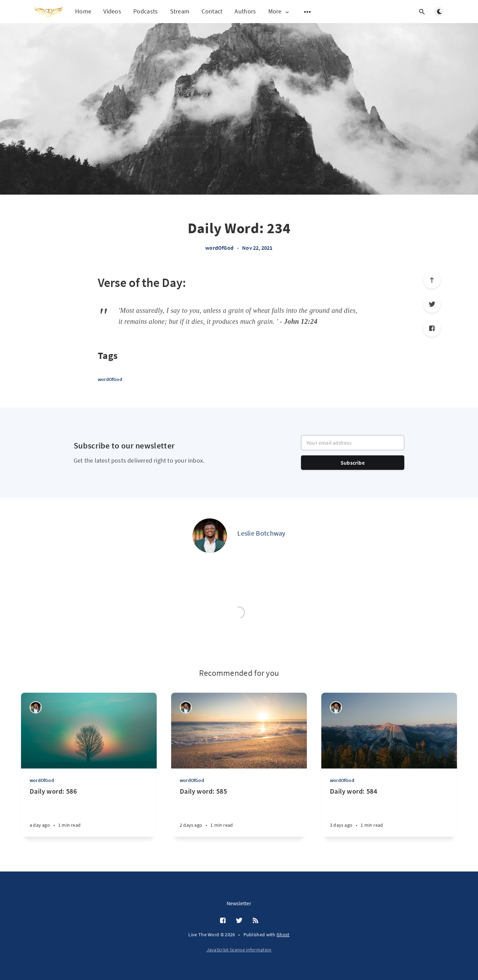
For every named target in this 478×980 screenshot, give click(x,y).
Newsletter (239, 903)
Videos (112, 11)
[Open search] (422, 12)
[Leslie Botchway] (210, 536)
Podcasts (146, 11)
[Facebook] (432, 328)
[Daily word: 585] (239, 812)
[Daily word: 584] (389, 812)
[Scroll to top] (432, 280)
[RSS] (256, 921)
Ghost (283, 935)
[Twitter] (432, 304)
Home (83, 11)
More (279, 12)
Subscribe (353, 463)
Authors (245, 11)
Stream (180, 11)
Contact (212, 11)
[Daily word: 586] (89, 812)
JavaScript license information (239, 950)
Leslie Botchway (261, 533)
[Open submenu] (308, 12)
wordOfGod (219, 248)
